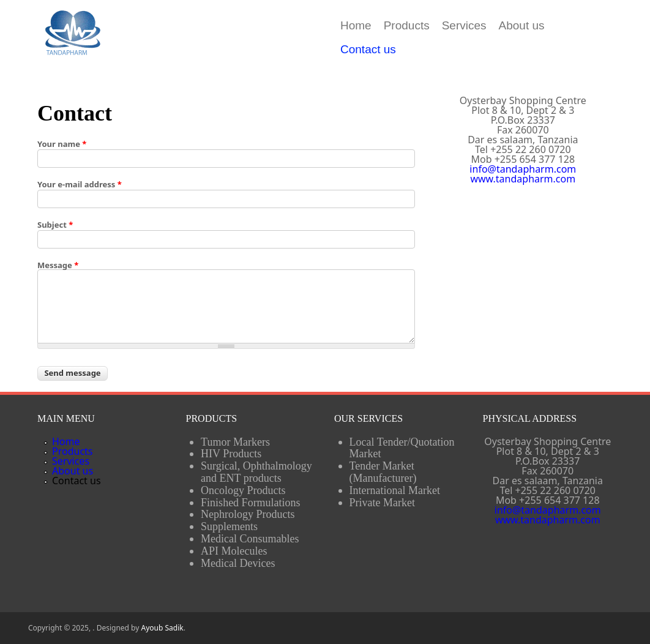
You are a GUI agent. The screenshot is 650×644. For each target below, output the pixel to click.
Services (464, 25)
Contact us (368, 49)
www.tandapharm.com (523, 179)
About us (522, 25)
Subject (55, 225)
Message (58, 265)
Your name (62, 144)
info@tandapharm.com (523, 169)
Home (356, 25)
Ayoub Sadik (162, 628)
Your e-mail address (80, 185)
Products (407, 25)
